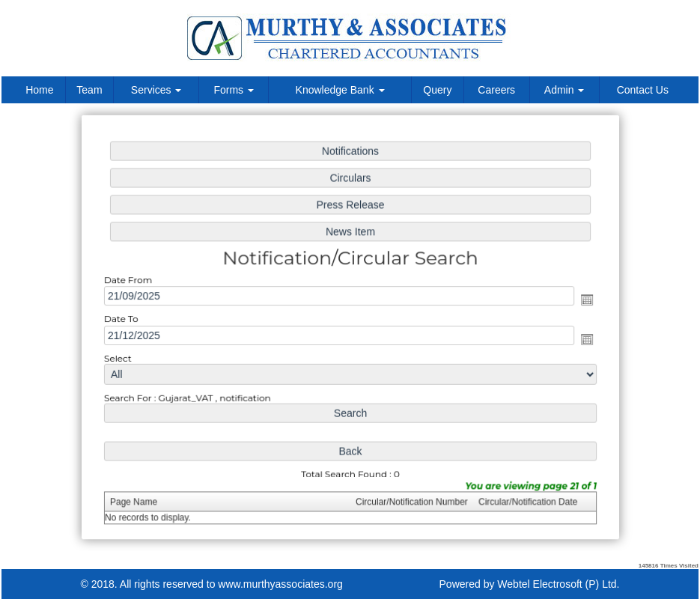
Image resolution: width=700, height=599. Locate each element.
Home (39, 90)
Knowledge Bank (340, 90)
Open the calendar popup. (582, 300)
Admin (564, 90)
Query (437, 90)
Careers (496, 90)
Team (89, 90)
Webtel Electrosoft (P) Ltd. (558, 584)
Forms (234, 90)
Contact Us (643, 90)
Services (156, 90)
